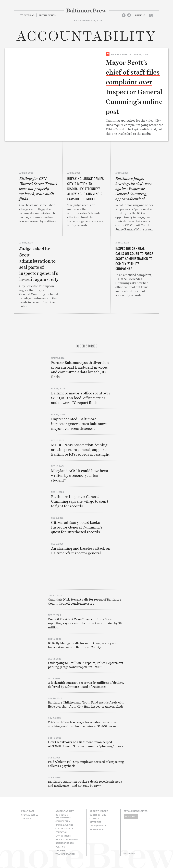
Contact (94, 818)
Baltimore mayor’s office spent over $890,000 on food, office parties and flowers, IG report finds (81, 398)
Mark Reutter (123, 54)
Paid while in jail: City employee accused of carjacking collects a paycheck (86, 764)
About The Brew (99, 811)
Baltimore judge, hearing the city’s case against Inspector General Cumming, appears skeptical (134, 189)
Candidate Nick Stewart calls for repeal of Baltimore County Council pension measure (85, 601)
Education (61, 832)
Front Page (28, 811)
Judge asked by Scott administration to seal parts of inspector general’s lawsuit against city (39, 264)
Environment (63, 836)
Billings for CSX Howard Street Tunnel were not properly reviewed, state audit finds (38, 189)
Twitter (129, 15)
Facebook (124, 15)
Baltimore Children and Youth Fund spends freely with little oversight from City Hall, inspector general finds (86, 704)
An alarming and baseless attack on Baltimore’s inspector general (81, 551)
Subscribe (131, 816)
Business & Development (63, 816)
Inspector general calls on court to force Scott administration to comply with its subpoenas (134, 259)
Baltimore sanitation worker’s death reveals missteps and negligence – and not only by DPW (85, 784)
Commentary (63, 821)
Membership (97, 829)
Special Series (108, 54)
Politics (60, 847)
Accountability (65, 811)
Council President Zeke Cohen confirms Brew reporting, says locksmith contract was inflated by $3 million (85, 623)
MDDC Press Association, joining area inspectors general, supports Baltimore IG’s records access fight (80, 450)
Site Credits (129, 853)
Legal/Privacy (98, 826)
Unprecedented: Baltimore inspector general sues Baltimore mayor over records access (79, 424)
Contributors (98, 815)
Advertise (95, 822)
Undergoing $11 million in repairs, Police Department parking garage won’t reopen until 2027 (86, 665)
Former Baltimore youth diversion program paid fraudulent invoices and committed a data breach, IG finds (80, 370)
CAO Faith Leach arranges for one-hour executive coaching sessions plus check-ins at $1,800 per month (85, 724)
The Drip (26, 818)
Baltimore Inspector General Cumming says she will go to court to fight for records (80, 501)
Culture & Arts (64, 828)
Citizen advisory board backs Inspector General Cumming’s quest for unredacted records (77, 527)
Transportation (65, 854)
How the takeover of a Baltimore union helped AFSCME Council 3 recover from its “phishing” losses (85, 744)
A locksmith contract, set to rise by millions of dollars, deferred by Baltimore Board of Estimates (86, 685)
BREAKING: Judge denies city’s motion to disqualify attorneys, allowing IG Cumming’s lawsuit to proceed (85, 189)
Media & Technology (67, 839)
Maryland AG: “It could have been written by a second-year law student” (80, 475)
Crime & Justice (64, 825)
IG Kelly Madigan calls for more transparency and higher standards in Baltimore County (83, 645)
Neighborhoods (65, 843)
